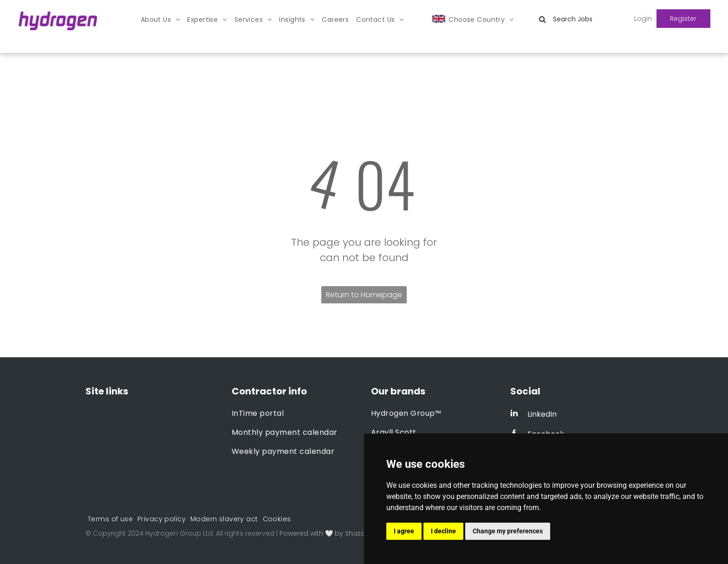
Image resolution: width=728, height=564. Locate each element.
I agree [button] (404, 531)
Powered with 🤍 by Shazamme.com (340, 533)
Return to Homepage (364, 295)
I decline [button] (443, 531)
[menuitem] (160, 20)
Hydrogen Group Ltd (179, 533)
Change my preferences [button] (508, 531)
